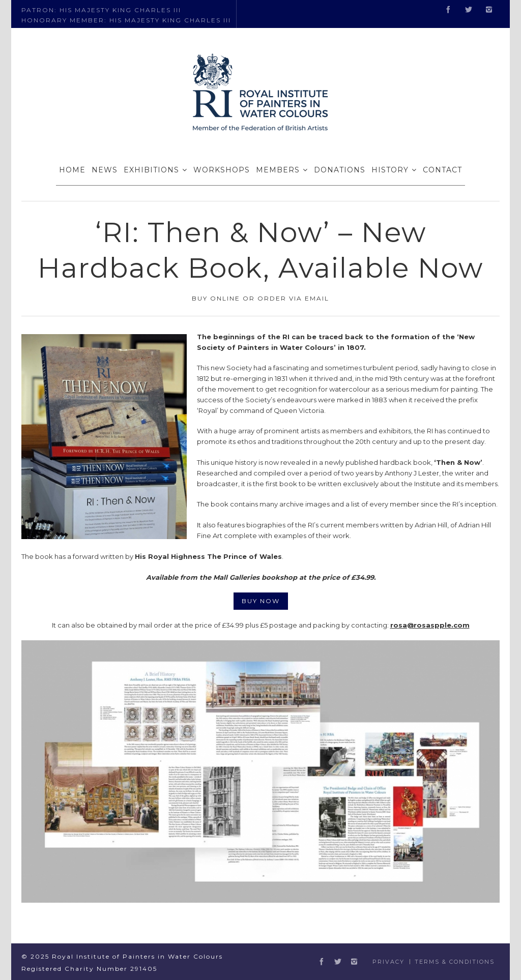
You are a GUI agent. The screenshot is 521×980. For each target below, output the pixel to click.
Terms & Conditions (455, 962)
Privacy (388, 962)
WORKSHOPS (222, 170)
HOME (72, 170)
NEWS (105, 170)
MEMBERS (278, 170)
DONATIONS (340, 170)
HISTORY (390, 170)
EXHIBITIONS (151, 170)
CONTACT (442, 170)
